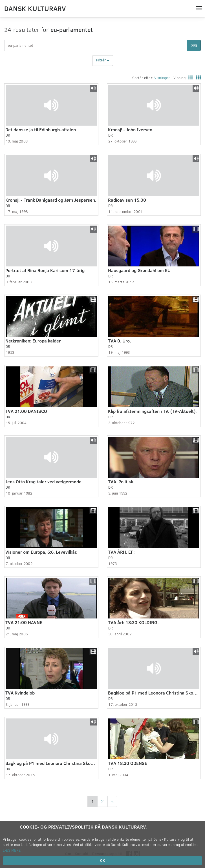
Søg (194, 45)
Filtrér (103, 61)
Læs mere (12, 850)
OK (102, 860)
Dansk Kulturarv (35, 8)
